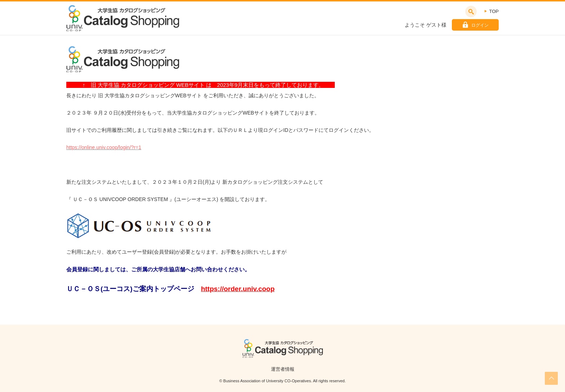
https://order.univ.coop (238, 289)
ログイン (480, 25)
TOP (494, 11)
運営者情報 (283, 369)
